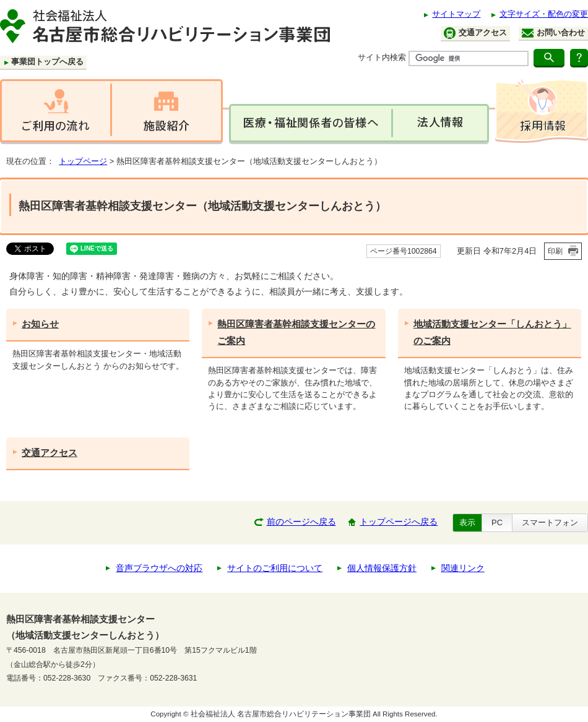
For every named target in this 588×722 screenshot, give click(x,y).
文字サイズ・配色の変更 (544, 14)
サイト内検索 (382, 57)
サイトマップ (456, 14)
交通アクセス (475, 33)
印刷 (555, 251)
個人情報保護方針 (382, 568)
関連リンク (463, 568)
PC (497, 522)
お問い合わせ (553, 33)
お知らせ (40, 324)
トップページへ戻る (399, 522)
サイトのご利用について (275, 568)
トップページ (83, 161)
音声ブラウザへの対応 (159, 568)
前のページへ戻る (301, 522)
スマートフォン (550, 522)
